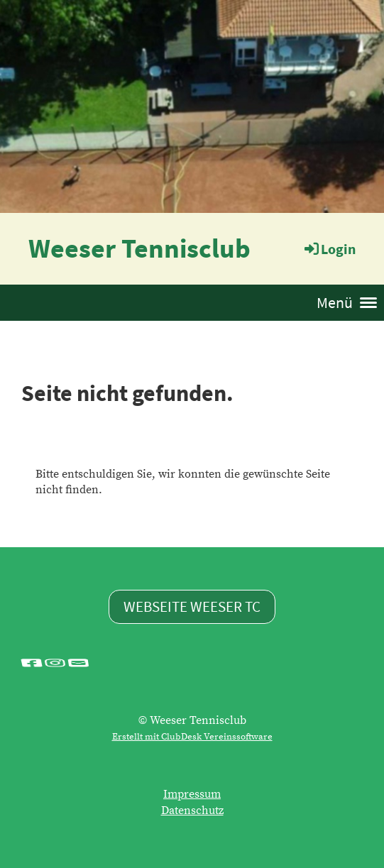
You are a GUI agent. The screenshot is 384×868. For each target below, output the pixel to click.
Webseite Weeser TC (192, 606)
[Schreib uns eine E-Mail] (78, 663)
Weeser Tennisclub (139, 248)
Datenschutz (192, 811)
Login (329, 249)
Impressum (192, 794)
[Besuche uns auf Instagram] (55, 663)
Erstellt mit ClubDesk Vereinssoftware (192, 737)
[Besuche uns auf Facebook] (32, 663)
